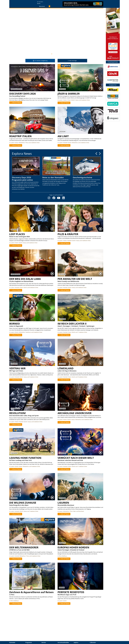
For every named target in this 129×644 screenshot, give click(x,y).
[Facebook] (54, 198)
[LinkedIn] (63, 198)
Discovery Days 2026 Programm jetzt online (22, 179)
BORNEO (15, 324)
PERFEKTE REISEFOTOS (71, 592)
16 (66, 54)
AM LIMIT (63, 136)
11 (59, 54)
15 (64, 54)
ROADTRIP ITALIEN (20, 136)
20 (71, 54)
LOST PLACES (17, 234)
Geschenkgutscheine (82, 177)
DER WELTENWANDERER (24, 547)
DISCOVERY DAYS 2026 (23, 94)
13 (61, 54)
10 (57, 54)
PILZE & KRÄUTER (68, 234)
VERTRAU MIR (17, 368)
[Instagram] (49, 198)
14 (63, 54)
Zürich (39, 3)
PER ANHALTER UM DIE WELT (75, 279)
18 (68, 54)
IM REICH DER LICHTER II (72, 324)
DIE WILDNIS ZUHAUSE (23, 503)
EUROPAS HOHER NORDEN (73, 547)
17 (67, 54)
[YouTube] (59, 198)
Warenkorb (42, 6)
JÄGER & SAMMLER (69, 94)
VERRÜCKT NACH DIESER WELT (76, 458)
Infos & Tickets (16, 102)
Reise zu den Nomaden (53, 177)
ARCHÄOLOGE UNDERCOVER (75, 413)
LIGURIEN (63, 503)
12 (60, 54)
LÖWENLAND (66, 368)
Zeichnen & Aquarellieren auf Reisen (31, 592)
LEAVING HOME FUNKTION (25, 458)
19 (70, 54)
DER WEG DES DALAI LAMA (25, 279)
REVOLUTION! (18, 413)
